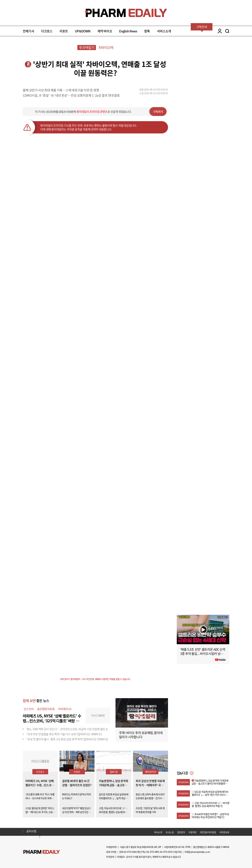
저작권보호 (224, 832)
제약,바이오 (150, 772)
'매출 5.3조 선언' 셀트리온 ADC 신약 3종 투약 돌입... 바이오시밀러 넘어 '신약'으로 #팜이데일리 (203, 654)
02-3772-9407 (153, 852)
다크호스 (47, 31)
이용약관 (192, 832)
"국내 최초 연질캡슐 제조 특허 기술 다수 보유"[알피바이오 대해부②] (64, 734)
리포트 (64, 31)
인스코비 (29, 709)
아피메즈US (65, 709)
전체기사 (28, 31)
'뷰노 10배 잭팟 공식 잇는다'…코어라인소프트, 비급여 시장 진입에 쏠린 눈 (67, 729)
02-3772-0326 (130, 852)
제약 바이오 (105, 31)
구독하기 (158, 112)
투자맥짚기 (87, 48)
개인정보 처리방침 (208, 832)
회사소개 (158, 832)
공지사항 (31, 831)
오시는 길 (170, 832)
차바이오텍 (106, 48)
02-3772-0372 (166, 852)
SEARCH (227, 31)
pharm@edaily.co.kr (200, 852)
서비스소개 (164, 31)
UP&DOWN (83, 31)
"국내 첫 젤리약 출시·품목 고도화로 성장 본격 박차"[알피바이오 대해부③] (67, 739)
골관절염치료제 (46, 709)
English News (128, 31)
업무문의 (181, 832)
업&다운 (114, 772)
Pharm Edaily (41, 852)
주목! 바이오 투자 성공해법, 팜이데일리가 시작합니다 (141, 735)
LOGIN (219, 31)
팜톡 (147, 31)
